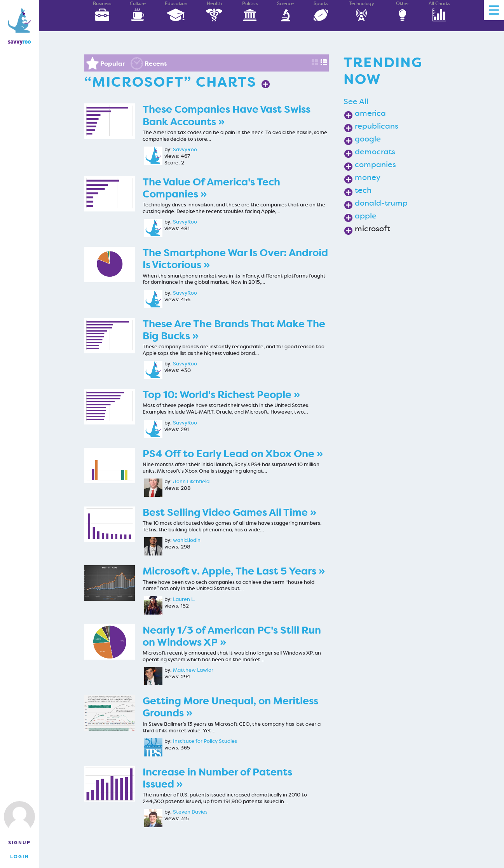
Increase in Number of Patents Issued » (217, 778)
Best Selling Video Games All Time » (229, 513)
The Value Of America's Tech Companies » (211, 188)
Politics (250, 11)
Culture (138, 11)
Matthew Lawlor (193, 670)
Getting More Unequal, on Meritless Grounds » (230, 707)
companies (375, 164)
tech (363, 190)
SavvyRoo (185, 150)
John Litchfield (191, 482)
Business (102, 11)
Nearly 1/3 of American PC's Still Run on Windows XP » (232, 636)
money (368, 177)
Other (402, 11)
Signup (19, 843)
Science (285, 11)
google (368, 139)
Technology (362, 11)
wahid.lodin (187, 540)
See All (356, 101)
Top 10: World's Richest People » (221, 395)
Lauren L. (184, 599)
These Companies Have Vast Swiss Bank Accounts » (227, 115)
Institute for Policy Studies (205, 741)
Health (214, 11)
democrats (375, 152)
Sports (321, 11)
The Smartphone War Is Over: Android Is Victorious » (235, 259)
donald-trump (381, 203)
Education (176, 11)
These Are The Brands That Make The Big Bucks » (234, 330)
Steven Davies (190, 812)
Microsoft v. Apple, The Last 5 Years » (234, 571)
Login (20, 857)
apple (366, 216)
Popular (112, 64)
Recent (156, 64)
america (370, 113)
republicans (377, 126)
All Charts (439, 11)
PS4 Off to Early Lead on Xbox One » (233, 454)
